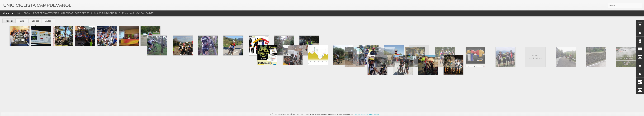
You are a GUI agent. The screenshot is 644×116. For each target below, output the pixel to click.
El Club (27, 13)
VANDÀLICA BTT (145, 13)
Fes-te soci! (128, 13)
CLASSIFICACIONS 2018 (107, 13)
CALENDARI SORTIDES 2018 (77, 13)
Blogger (357, 114)
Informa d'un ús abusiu (370, 114)
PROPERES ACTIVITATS (46, 13)
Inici (19, 13)
